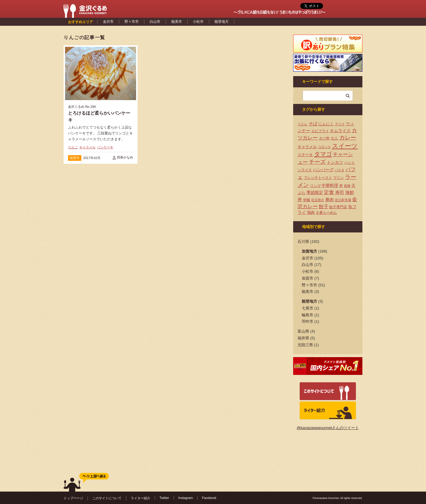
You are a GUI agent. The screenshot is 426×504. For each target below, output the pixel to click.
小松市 (198, 22)
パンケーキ (105, 147)
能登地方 (222, 22)
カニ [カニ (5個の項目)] (334, 138)
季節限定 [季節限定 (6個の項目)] (315, 193)
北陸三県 (305, 345)
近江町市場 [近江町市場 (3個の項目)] (343, 200)
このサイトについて (107, 498)
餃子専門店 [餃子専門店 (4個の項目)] (338, 207)
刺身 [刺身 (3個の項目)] (347, 186)
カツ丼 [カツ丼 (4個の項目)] (324, 138)
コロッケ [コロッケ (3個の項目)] (325, 147)
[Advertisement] (176, 90)
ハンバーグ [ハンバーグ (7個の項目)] (323, 170)
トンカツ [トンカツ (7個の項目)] (335, 162)
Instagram (186, 498)
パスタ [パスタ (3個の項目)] (339, 170)
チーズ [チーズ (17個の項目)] (317, 162)
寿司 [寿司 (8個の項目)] (340, 192)
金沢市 (108, 22)
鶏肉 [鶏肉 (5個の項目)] (311, 212)
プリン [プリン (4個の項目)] (338, 178)
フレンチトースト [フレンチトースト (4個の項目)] (318, 178)
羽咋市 (308, 321)
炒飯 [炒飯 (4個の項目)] (307, 200)
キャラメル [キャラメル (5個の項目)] (307, 147)
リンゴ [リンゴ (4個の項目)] (315, 186)
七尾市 (308, 308)
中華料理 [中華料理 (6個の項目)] (330, 186)
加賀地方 (309, 251)
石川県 (303, 241)
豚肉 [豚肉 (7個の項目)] (330, 200)
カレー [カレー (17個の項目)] (348, 138)
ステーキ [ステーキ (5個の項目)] (305, 155)
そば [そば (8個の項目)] (313, 124)
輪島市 (308, 315)
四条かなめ (125, 157)
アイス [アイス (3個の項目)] (340, 124)
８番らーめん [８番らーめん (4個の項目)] (326, 213)
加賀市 (308, 278)
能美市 (177, 22)
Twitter (164, 498)
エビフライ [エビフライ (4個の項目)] (320, 131)
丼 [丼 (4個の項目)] (341, 186)
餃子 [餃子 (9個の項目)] (324, 207)
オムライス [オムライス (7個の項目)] (340, 131)
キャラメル (87, 147)
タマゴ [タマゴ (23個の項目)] (323, 154)
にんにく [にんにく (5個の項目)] (326, 124)
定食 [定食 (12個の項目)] (329, 192)
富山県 (303, 331)
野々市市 (132, 22)
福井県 (303, 338)
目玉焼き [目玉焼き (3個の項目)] (318, 200)
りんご (73, 147)
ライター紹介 (141, 498)
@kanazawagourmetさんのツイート (328, 428)
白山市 (155, 22)
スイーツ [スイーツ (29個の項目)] (345, 146)
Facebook (209, 498)
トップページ (73, 498)
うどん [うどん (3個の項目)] (302, 124)
